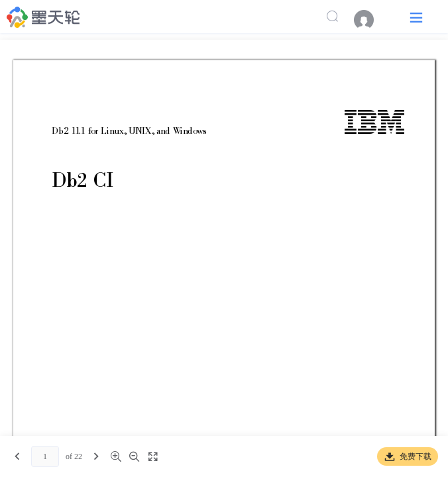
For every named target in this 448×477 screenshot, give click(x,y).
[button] (416, 17)
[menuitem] (370, 20)
